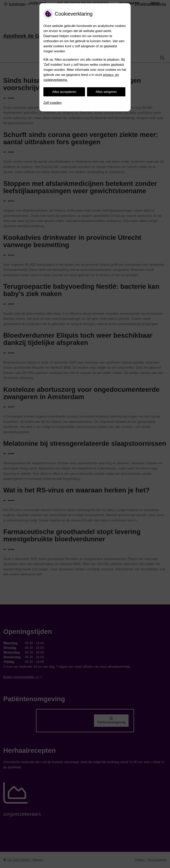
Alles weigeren (106, 92)
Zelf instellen (53, 103)
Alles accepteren (64, 92)
